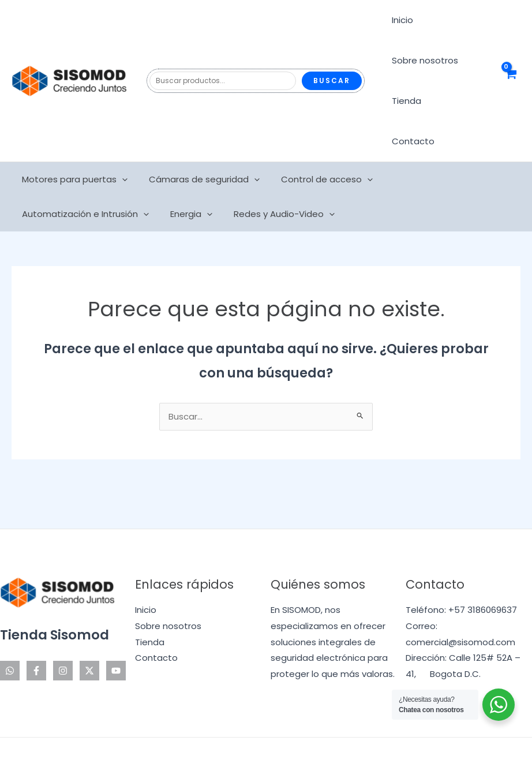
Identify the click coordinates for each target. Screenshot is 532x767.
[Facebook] (36, 631)
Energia (41, 174)
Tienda (405, 101)
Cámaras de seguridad (198, 139)
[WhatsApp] (10, 631)
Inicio (401, 20)
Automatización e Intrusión (444, 139)
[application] (120, 139)
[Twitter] (89, 631)
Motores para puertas (73, 139)
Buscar (332, 60)
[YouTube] (116, 631)
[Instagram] (63, 631)
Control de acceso (317, 139)
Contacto (458, 101)
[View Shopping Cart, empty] (510, 61)
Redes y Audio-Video (130, 174)
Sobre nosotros (423, 60)
